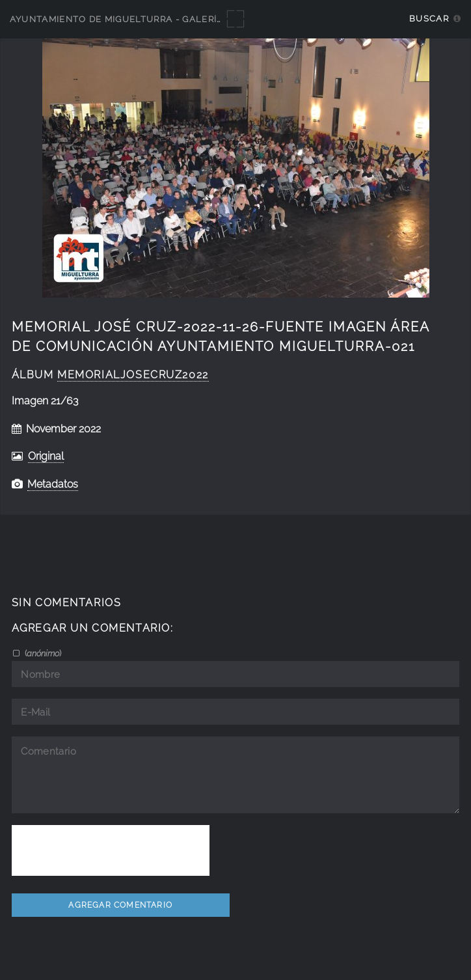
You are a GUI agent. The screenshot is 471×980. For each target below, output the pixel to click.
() (42, 653)
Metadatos (53, 484)
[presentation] (111, 850)
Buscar (429, 19)
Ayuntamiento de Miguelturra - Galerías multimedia (151, 19)
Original (46, 456)
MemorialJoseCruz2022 (133, 375)
